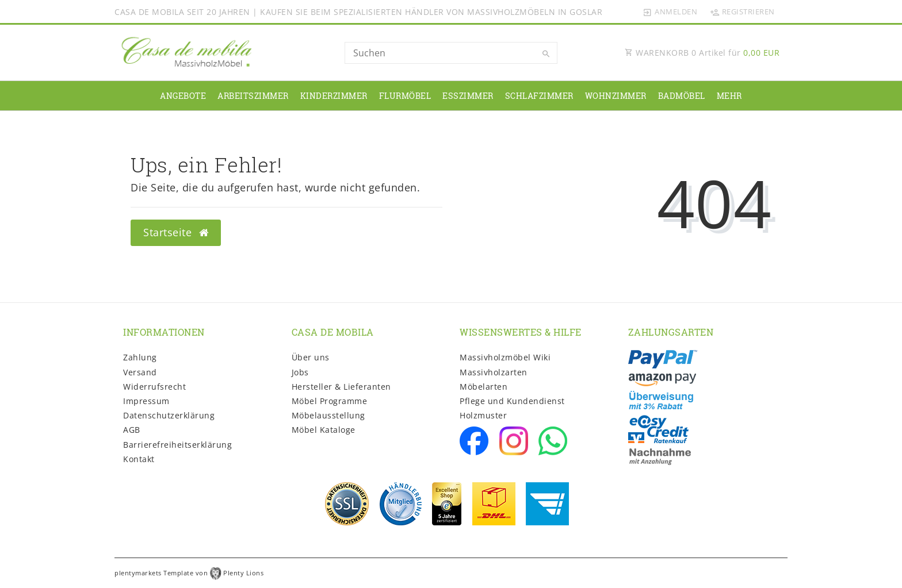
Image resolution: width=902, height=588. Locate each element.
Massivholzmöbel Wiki (505, 357)
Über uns (311, 357)
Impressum (146, 401)
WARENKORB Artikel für (702, 53)
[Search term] (451, 53)
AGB (132, 430)
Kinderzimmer (334, 96)
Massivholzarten (494, 372)
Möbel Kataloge (324, 430)
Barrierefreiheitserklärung (177, 445)
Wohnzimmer (616, 96)
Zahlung (140, 357)
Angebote (183, 96)
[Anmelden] (670, 11)
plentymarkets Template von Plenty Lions (189, 573)
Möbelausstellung (328, 415)
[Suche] (546, 54)
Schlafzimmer (539, 96)
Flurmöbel (405, 96)
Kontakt (139, 459)
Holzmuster (483, 415)
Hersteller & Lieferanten (341, 387)
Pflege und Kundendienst (512, 401)
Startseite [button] (176, 232)
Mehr (729, 96)
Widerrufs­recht (154, 387)
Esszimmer (468, 96)
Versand (140, 372)
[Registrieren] (742, 11)
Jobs (300, 372)
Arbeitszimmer (253, 96)
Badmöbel (682, 96)
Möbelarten (484, 387)
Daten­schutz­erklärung (169, 415)
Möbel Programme (330, 401)
